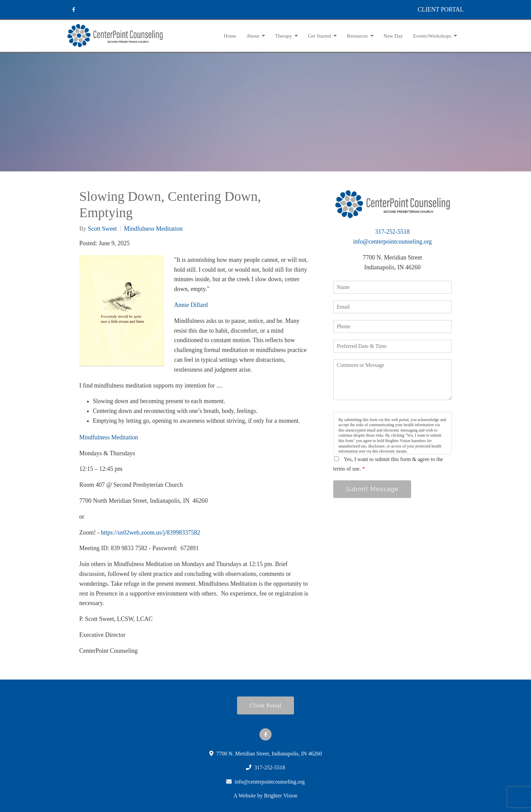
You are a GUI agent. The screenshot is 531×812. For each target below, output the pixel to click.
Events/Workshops (432, 36)
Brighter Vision (281, 796)
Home (230, 36)
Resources (357, 36)
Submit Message (372, 489)
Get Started (319, 36)
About (253, 36)
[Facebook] (73, 9)
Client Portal (265, 705)
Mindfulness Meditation (153, 229)
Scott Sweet (103, 229)
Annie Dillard (191, 305)
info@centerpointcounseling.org (392, 242)
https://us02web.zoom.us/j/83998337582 (151, 533)
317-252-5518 (392, 232)
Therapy (283, 36)
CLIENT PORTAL (441, 9)
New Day (393, 36)
